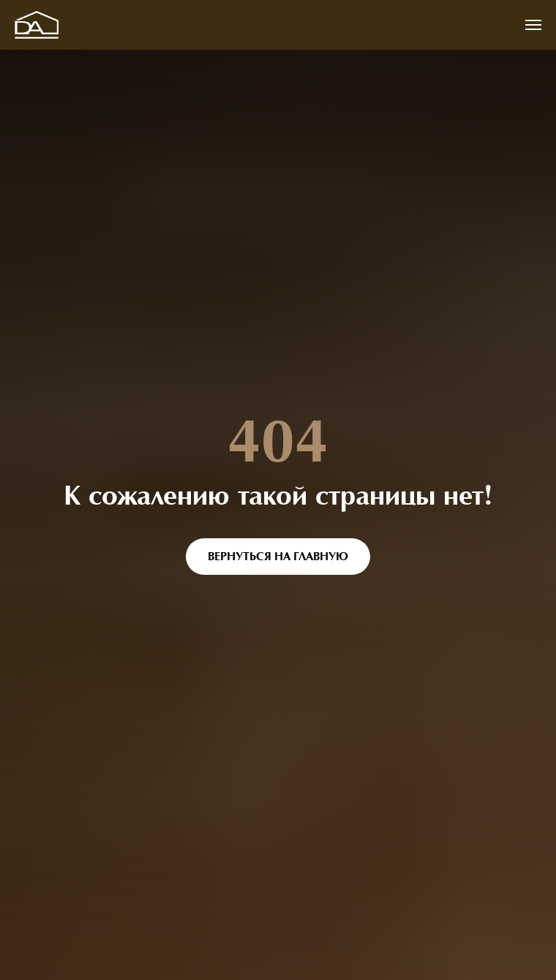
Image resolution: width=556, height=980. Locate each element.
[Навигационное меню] (533, 25)
